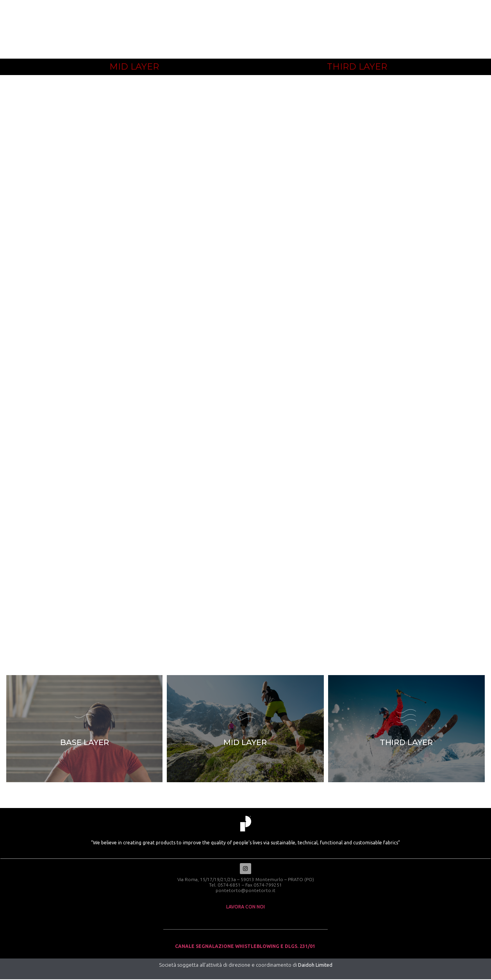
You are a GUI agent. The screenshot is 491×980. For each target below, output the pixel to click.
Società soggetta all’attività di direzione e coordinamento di (246, 966)
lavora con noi (245, 907)
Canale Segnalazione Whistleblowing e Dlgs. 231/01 (246, 947)
